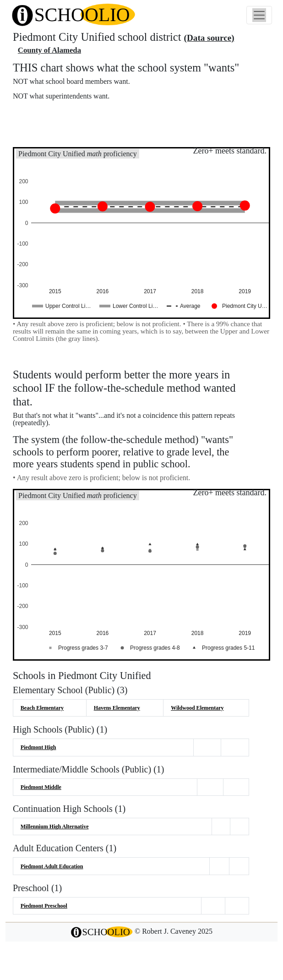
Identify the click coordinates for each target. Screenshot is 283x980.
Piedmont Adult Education (52, 866)
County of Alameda (49, 50)
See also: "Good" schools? (58, 133)
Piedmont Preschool (44, 906)
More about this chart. (52, 113)
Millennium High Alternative (55, 827)
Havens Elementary (117, 708)
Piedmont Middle (41, 787)
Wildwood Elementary (197, 708)
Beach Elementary (42, 708)
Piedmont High (38, 747)
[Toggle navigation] (259, 15)
